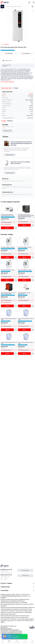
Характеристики (6, 88)
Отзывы (4, 121)
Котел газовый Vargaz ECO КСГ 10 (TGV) (26, 343)
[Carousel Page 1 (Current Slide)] (15, 41)
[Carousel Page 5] (18, 41)
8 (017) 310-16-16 (6, 575)
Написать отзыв (7, 131)
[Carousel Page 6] (19, 41)
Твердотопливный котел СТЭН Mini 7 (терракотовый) (8, 293)
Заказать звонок (25, 570)
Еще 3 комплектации (6, 224)
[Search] (32, 6)
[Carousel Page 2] (16, 41)
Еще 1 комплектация (6, 302)
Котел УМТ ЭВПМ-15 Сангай (8, 247)
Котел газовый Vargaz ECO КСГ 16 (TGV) (26, 319)
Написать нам (25, 575)
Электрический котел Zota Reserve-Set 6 (24, 293)
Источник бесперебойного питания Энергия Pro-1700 (7, 215)
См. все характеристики (7, 82)
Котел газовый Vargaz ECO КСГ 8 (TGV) (9, 319)
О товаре (15, 88)
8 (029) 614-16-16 (6, 570)
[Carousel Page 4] (18, 41)
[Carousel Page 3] (17, 41)
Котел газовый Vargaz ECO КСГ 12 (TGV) (9, 343)
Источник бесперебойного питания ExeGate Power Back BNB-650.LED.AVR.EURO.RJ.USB (26, 216)
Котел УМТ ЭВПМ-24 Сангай (25, 270)
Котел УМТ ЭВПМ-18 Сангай (25, 247)
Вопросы (10, 121)
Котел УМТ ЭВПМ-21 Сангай (8, 270)
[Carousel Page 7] (20, 41)
